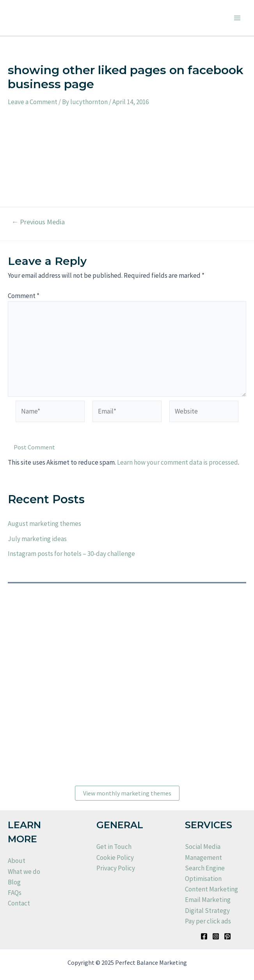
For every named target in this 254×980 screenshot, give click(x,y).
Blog (14, 882)
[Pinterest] (227, 936)
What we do (24, 872)
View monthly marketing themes (127, 793)
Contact (19, 903)
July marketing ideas (37, 539)
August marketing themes (44, 524)
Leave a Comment (33, 102)
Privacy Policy (116, 868)
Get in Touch (114, 847)
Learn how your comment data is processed (178, 462)
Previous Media (38, 222)
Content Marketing (211, 889)
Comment (24, 296)
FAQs (15, 893)
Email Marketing (208, 900)
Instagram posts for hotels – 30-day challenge (71, 554)
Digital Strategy (207, 911)
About (17, 861)
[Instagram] (216, 936)
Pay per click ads (208, 921)
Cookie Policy (115, 857)
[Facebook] (204, 936)
